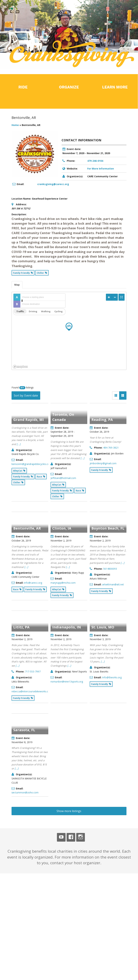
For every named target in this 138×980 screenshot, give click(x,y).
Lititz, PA (21, 531)
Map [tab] (17, 285)
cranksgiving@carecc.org (53, 184)
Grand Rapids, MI (29, 420)
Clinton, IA (62, 473)
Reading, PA (102, 420)
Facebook (71, 647)
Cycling (58, 311)
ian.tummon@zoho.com (25, 651)
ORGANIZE (69, 87)
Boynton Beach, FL (108, 473)
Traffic (20, 311)
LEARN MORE (115, 87)
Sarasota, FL (24, 589)
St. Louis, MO (103, 531)
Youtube (61, 647)
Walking (46, 311)
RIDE (23, 87)
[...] (19, 444)
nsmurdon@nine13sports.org (67, 585)
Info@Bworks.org (112, 581)
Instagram (81, 647)
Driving (33, 311)
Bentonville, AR (27, 473)
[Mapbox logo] (20, 367)
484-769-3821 (111, 448)
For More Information (101, 169)
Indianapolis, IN (67, 531)
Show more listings (69, 620)
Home (15, 125)
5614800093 (110, 513)
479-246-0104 (95, 161)
